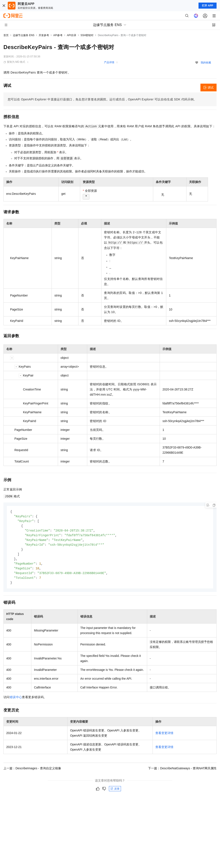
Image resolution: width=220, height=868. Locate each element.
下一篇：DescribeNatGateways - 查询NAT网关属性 (182, 772)
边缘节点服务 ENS (24, 35)
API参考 (58, 35)
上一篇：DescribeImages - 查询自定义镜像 (32, 772)
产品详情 (109, 62)
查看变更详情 (164, 736)
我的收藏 (206, 63)
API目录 (71, 35)
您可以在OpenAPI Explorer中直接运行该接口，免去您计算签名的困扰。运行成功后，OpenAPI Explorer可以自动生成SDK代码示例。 (102, 99)
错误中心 (16, 701)
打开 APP (208, 6)
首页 (6, 35)
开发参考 (44, 35)
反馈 (115, 792)
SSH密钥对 (87, 35)
